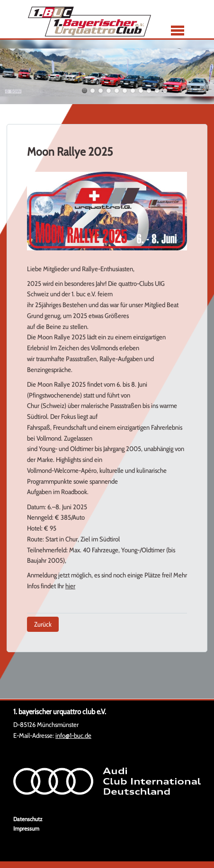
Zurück (43, 624)
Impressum (26, 828)
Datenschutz (28, 819)
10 (157, 91)
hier (70, 586)
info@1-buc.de (73, 735)
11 (165, 91)
